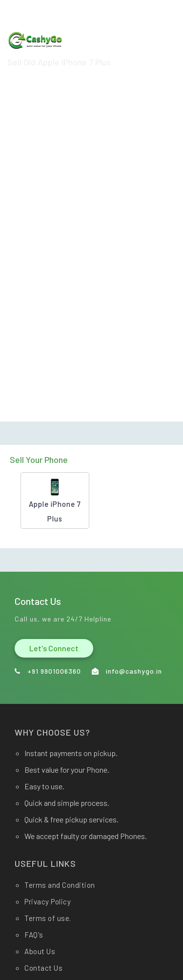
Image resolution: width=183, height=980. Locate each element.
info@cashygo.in (53, 10)
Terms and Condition (60, 885)
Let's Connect (54, 648)
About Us (40, 951)
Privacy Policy (48, 901)
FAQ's (34, 935)
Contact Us (43, 968)
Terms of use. (48, 918)
